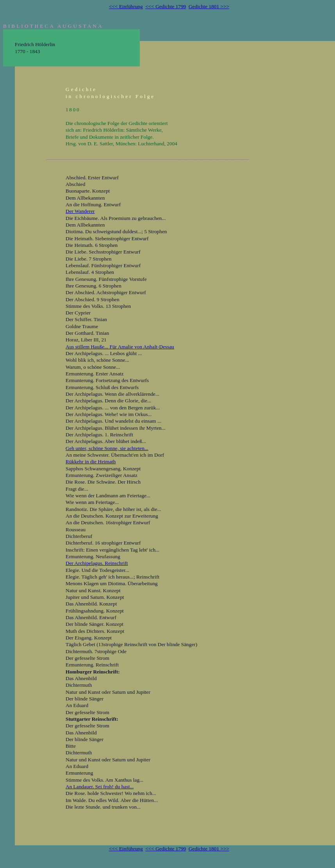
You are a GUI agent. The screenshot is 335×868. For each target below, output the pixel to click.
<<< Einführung (126, 6)
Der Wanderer (80, 211)
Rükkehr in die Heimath (91, 462)
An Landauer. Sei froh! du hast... (100, 787)
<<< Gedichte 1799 (166, 6)
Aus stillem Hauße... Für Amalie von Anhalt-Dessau (120, 347)
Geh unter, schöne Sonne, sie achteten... (107, 448)
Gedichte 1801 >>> (209, 6)
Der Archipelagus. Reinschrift (97, 563)
